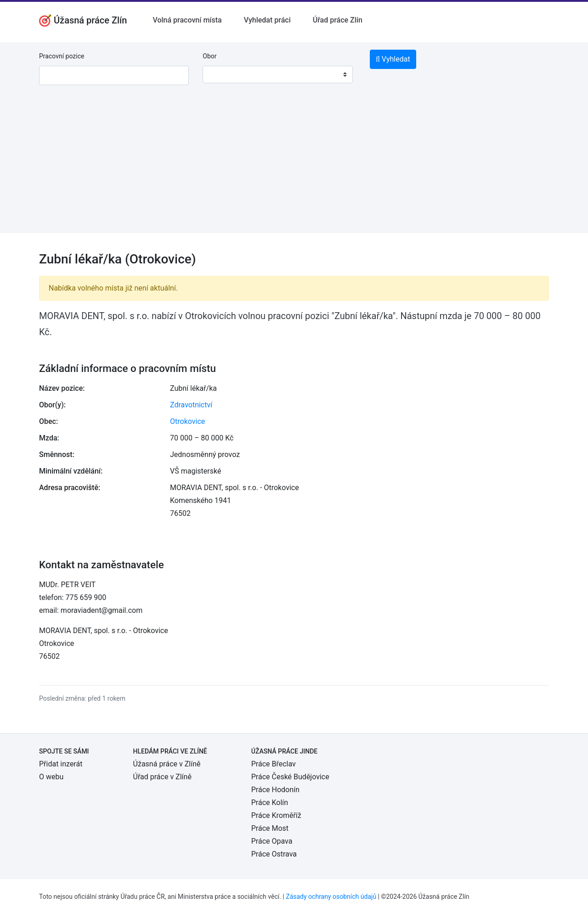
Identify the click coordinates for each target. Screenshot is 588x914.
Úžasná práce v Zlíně (167, 764)
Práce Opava (272, 841)
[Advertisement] (294, 169)
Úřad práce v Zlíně (162, 777)
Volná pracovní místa (187, 20)
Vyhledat (393, 59)
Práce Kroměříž (276, 815)
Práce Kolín (270, 803)
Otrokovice (187, 421)
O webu (51, 777)
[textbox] (221, 74)
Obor (209, 56)
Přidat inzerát (61, 764)
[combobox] (277, 74)
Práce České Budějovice (290, 777)
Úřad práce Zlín (338, 20)
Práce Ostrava (274, 854)
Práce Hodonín (275, 790)
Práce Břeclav (274, 764)
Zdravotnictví (191, 405)
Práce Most (270, 828)
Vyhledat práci (267, 20)
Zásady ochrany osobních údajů (331, 897)
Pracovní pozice (62, 56)
